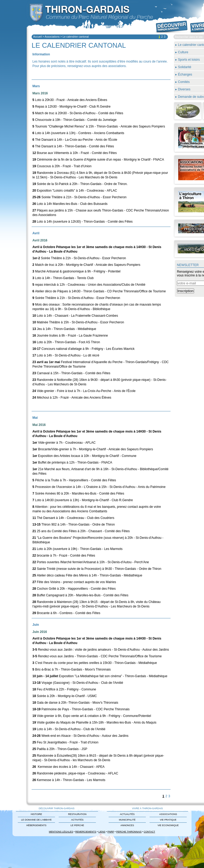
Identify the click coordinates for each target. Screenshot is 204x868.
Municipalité (127, 820)
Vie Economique (168, 825)
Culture (183, 52)
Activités (77, 820)
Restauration (77, 814)
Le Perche (77, 825)
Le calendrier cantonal (76, 37)
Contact (149, 832)
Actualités (127, 814)
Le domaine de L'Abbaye (36, 820)
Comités (184, 82)
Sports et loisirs (189, 60)
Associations (52, 37)
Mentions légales (61, 832)
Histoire (36, 814)
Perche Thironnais (129, 832)
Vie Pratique (168, 820)
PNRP (111, 832)
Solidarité (185, 67)
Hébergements (36, 825)
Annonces (127, 825)
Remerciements (86, 832)
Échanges (185, 74)
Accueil (37, 37)
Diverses (184, 89)
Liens (102, 832)
